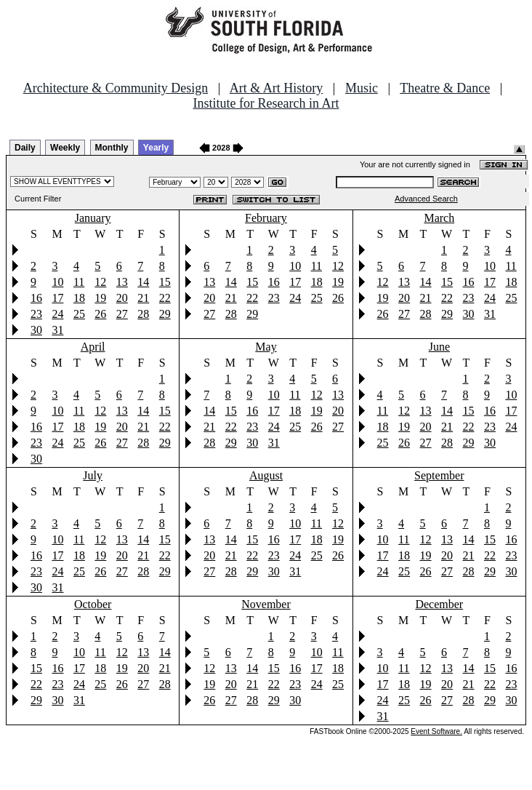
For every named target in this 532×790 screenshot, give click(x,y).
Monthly (112, 148)
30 (36, 330)
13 (122, 282)
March (439, 218)
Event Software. (436, 731)
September (439, 475)
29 (165, 314)
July (93, 475)
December (439, 604)
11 (79, 282)
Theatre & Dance (445, 88)
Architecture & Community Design (116, 88)
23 (36, 314)
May (266, 347)
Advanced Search (426, 199)
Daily (25, 148)
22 (165, 298)
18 (79, 298)
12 (100, 282)
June (439, 347)
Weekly (65, 148)
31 (57, 330)
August (266, 475)
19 (100, 298)
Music (362, 88)
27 (122, 314)
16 (36, 298)
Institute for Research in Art (266, 103)
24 (57, 314)
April (93, 347)
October (93, 604)
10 (57, 282)
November (266, 604)
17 (57, 298)
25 (79, 314)
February (266, 218)
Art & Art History (277, 88)
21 (143, 298)
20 (122, 298)
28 (143, 314)
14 (143, 282)
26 (100, 314)
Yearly (156, 148)
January (93, 218)
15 (165, 282)
